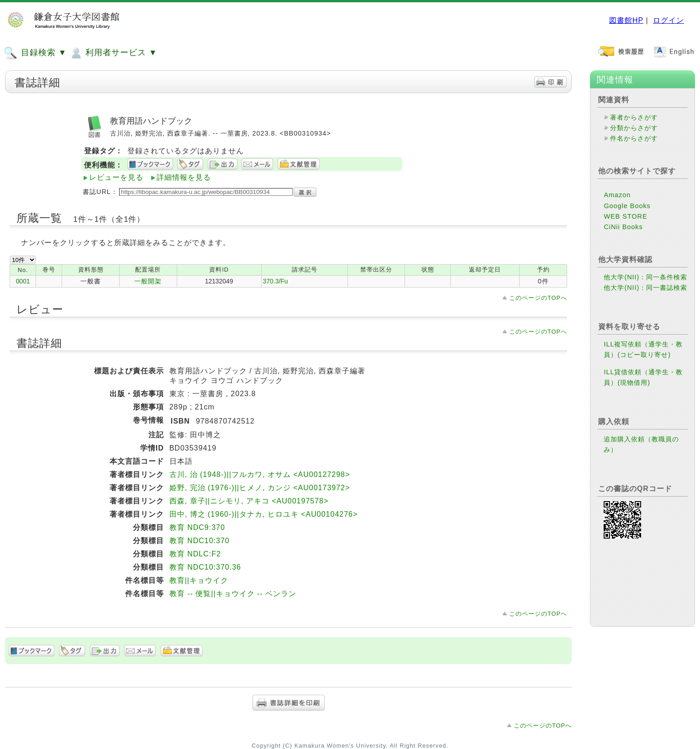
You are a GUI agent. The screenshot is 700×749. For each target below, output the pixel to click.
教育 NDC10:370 (200, 541)
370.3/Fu (276, 281)
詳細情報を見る (184, 177)
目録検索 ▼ (35, 53)
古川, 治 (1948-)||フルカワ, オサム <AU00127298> (260, 474)
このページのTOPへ (538, 298)
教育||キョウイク (199, 580)
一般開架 (148, 281)
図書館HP (626, 20)
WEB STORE (625, 216)
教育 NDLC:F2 (195, 554)
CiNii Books (623, 227)
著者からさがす (634, 117)
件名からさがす (634, 138)
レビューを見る (116, 177)
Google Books (627, 206)
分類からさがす (634, 128)
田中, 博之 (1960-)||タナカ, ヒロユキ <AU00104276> (264, 514)
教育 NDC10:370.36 (205, 567)
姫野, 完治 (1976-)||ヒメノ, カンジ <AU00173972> (260, 488)
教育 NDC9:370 (197, 527)
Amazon (617, 195)
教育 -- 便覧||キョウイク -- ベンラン (233, 594)
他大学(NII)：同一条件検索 (645, 277)
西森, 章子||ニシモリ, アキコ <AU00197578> (249, 501)
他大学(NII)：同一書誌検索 (645, 288)
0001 (23, 281)
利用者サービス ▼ (113, 53)
